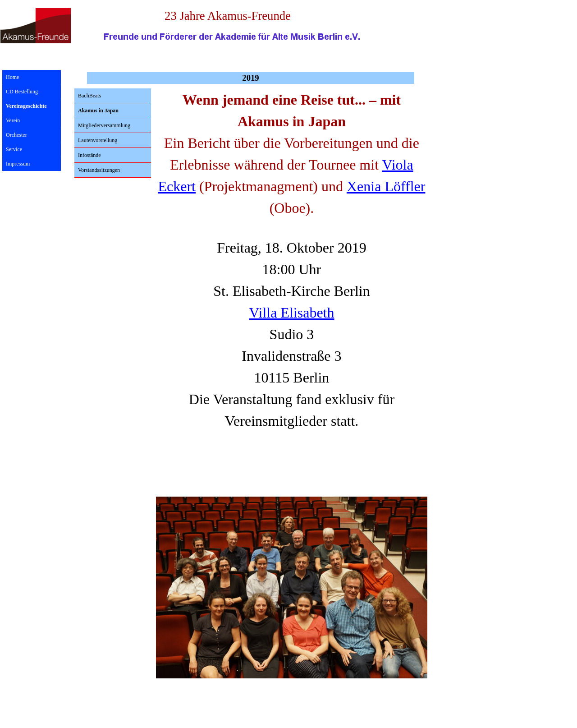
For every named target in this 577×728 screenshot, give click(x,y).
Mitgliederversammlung (104, 125)
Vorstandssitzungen (99, 170)
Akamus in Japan (98, 111)
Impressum (18, 164)
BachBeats (89, 96)
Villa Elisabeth (291, 313)
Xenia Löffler (386, 186)
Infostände (89, 155)
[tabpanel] (292, 285)
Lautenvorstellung (98, 140)
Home (12, 77)
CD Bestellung (22, 92)
